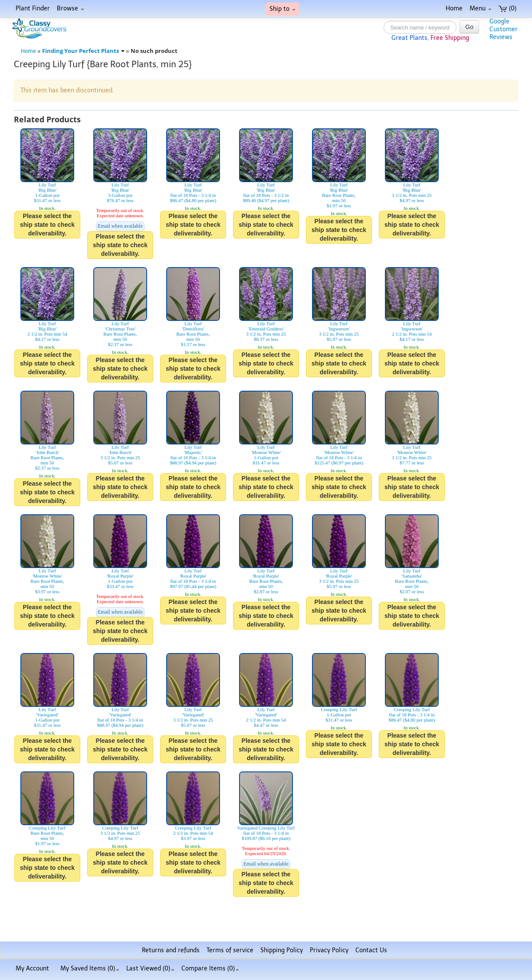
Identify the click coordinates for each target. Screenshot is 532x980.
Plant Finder (33, 8)
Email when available (120, 226)
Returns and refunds (171, 950)
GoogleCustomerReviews (504, 29)
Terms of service (230, 950)
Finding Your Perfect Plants (83, 51)
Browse (71, 8)
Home (454, 8)
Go (469, 27)
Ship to (282, 9)
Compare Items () (210, 969)
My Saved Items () (90, 969)
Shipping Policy (282, 950)
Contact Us (371, 950)
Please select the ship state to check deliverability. (47, 225)
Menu (481, 8)
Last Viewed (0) (150, 969)
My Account (32, 969)
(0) (507, 8)
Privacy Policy (329, 950)
